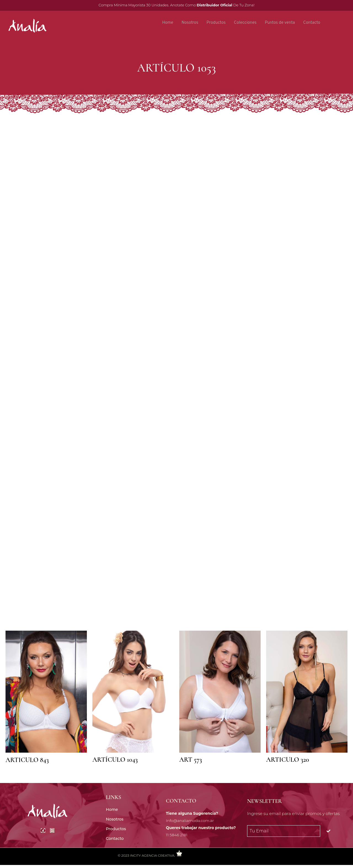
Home (165, 23)
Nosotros (188, 23)
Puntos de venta (281, 23)
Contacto (314, 23)
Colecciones (245, 23)
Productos (215, 23)
